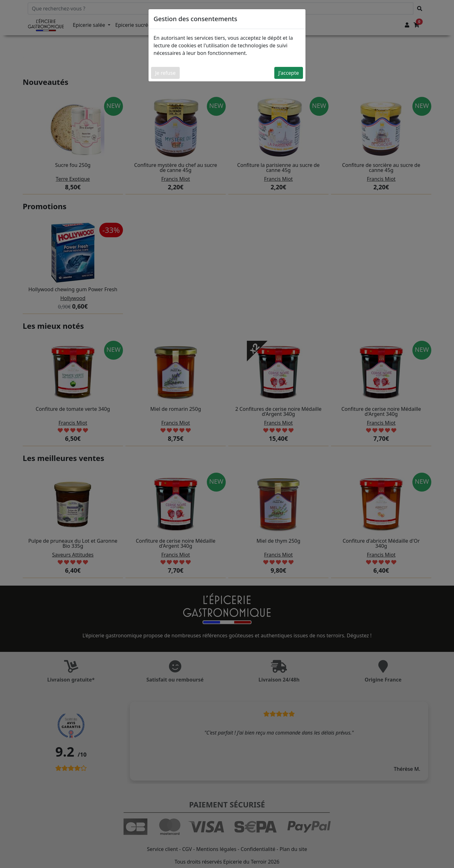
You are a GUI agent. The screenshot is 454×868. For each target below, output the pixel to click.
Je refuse (165, 73)
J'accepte (289, 73)
